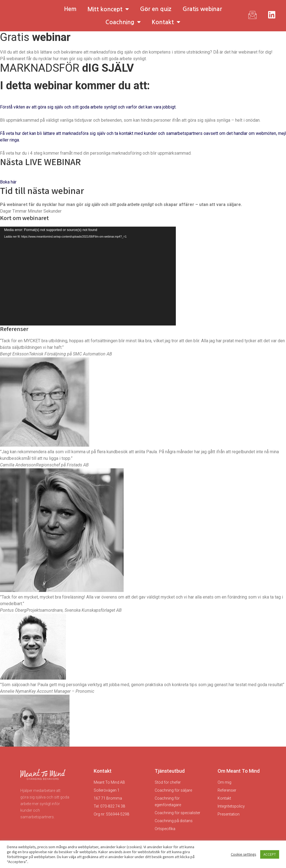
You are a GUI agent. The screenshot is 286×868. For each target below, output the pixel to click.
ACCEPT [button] (270, 854)
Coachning (123, 22)
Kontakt (166, 22)
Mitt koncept (108, 9)
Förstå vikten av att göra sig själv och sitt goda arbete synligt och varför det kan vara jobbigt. (88, 107)
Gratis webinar (202, 9)
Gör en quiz (156, 9)
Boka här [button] (8, 182)
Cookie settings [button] (243, 854)
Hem (70, 9)
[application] (88, 276)
